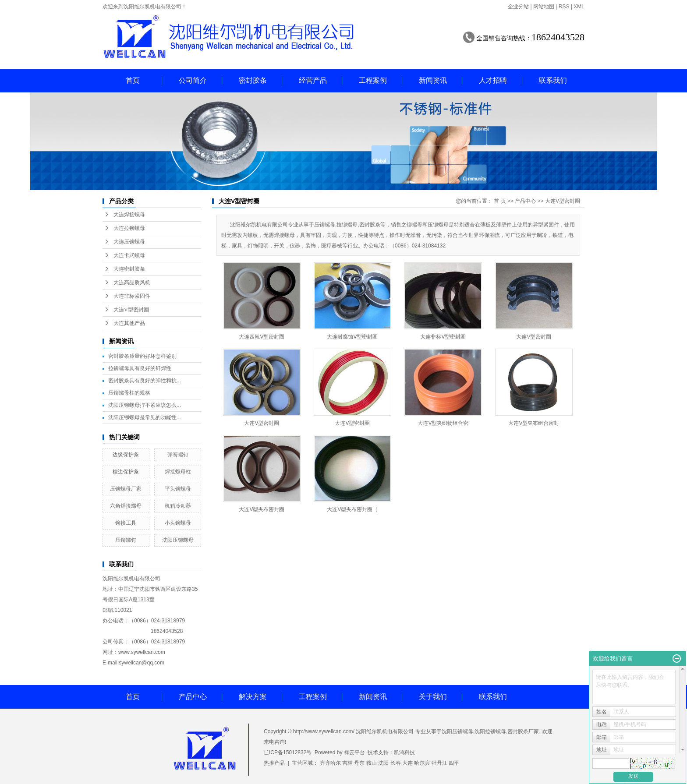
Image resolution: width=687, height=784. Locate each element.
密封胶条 (253, 80)
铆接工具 (126, 523)
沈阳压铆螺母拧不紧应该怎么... (145, 405)
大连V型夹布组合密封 (534, 423)
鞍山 (372, 763)
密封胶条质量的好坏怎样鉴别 (142, 356)
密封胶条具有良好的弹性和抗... (145, 381)
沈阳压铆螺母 (178, 540)
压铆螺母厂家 (126, 489)
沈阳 (383, 763)
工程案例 (373, 80)
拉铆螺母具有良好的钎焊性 (140, 368)
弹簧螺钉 (178, 455)
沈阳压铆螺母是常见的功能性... (145, 417)
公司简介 (193, 80)
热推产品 (274, 763)
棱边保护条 (126, 472)
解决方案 (253, 697)
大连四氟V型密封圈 (262, 337)
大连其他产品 (129, 323)
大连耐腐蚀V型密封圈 (352, 337)
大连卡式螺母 (129, 255)
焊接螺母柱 (178, 472)
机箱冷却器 (178, 506)
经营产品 (313, 80)
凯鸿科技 (404, 752)
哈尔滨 (422, 763)
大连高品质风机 (132, 283)
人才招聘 (493, 80)
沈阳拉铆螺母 (490, 731)
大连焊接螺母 (129, 215)
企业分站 (518, 7)
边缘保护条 (126, 455)
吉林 (347, 763)
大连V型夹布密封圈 (262, 509)
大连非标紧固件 (132, 296)
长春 (396, 763)
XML (579, 7)
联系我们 (553, 80)
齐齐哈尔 (330, 763)
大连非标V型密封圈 (443, 337)
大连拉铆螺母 (129, 228)
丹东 (359, 763)
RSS (564, 7)
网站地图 (544, 7)
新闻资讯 (433, 80)
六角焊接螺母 (126, 506)
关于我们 (433, 697)
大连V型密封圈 (131, 310)
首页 (133, 80)
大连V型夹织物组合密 (443, 423)
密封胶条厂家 (523, 731)
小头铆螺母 (178, 523)
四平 (454, 763)
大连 (407, 763)
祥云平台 (354, 752)
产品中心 (525, 201)
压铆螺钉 (126, 540)
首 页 (500, 201)
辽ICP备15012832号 (288, 752)
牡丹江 (439, 763)
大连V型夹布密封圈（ (352, 509)
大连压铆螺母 (129, 242)
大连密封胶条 (129, 269)
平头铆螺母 (178, 489)
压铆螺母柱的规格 (129, 393)
